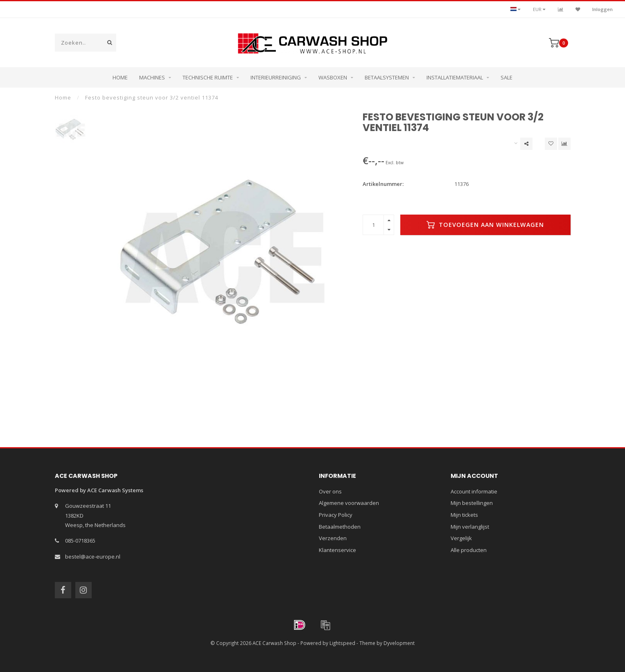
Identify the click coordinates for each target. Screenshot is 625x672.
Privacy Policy (336, 515)
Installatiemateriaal (455, 77)
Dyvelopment (399, 643)
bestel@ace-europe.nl (93, 557)
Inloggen (602, 9)
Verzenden (333, 538)
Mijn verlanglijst (470, 527)
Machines (152, 77)
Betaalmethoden (340, 527)
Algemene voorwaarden (349, 503)
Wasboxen (333, 77)
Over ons (330, 491)
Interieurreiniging (276, 77)
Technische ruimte (208, 77)
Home (120, 77)
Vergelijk (461, 538)
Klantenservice (337, 550)
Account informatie (474, 491)
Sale (507, 77)
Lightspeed (342, 643)
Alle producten (469, 550)
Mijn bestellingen (472, 503)
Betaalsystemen (387, 77)
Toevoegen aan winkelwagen (485, 225)
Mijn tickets (464, 515)
